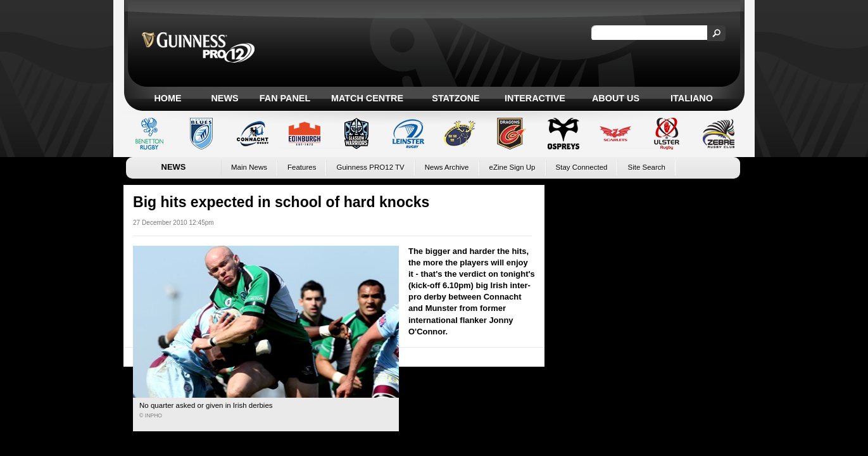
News (224, 98)
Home (167, 98)
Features (302, 167)
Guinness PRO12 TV (370, 167)
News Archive (447, 167)
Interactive (535, 98)
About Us (616, 98)
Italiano (692, 98)
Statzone (456, 98)
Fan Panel (285, 98)
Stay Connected (582, 167)
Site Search (646, 167)
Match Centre (367, 98)
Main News (249, 167)
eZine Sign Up (513, 167)
